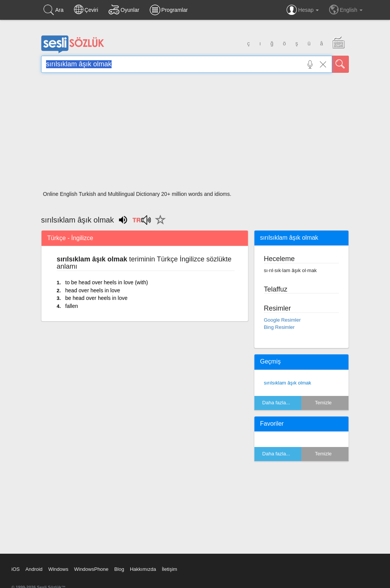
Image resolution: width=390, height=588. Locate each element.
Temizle (323, 403)
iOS (16, 569)
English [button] (346, 10)
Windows (58, 569)
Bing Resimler (279, 327)
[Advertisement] (195, 134)
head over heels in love (93, 290)
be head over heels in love (96, 298)
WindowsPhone (91, 569)
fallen (71, 306)
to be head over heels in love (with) (106, 282)
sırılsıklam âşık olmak (288, 383)
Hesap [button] (303, 10)
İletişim (169, 569)
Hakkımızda (143, 569)
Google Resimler (282, 320)
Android (34, 569)
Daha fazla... (276, 403)
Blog (119, 569)
